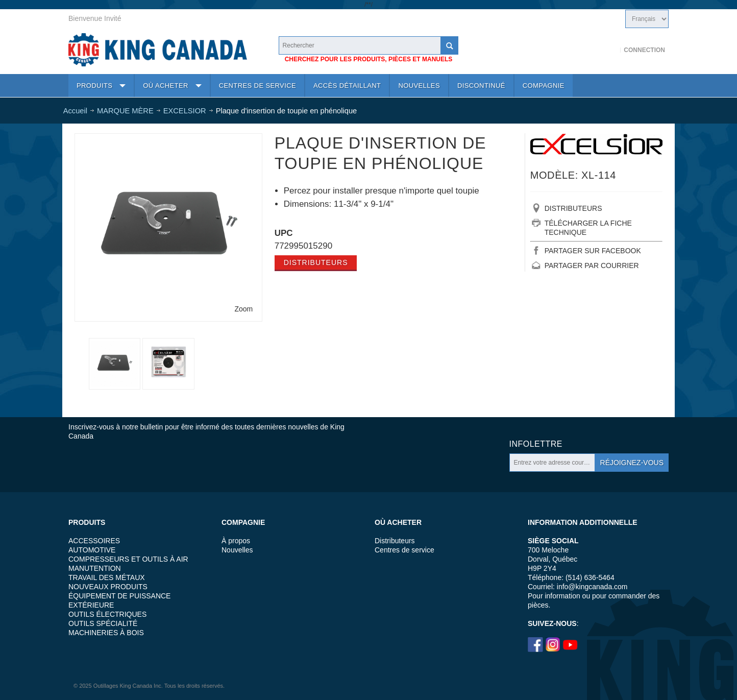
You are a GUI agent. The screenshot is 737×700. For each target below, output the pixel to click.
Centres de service (404, 550)
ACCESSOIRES (94, 541)
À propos (236, 541)
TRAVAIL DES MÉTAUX (107, 577)
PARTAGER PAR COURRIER (592, 265)
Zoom (243, 309)
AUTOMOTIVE (92, 550)
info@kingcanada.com (592, 587)
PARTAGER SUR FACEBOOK (593, 251)
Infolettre (536, 444)
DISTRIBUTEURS (573, 208)
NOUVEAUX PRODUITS (108, 587)
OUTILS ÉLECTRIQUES (107, 614)
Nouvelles (237, 550)
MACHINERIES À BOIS (106, 633)
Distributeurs (316, 262)
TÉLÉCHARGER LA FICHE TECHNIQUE (588, 228)
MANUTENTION (95, 568)
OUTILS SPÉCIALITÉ (103, 623)
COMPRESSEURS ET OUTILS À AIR (128, 559)
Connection (644, 50)
